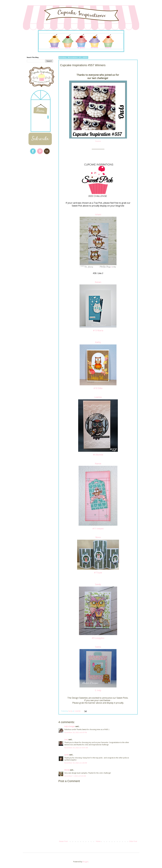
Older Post (133, 841)
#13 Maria (98, 330)
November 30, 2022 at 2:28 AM (76, 763)
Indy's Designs (70, 726)
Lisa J (66, 740)
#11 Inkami (98, 529)
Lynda (67, 755)
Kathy (98, 342)
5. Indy (98, 690)
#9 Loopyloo (98, 638)
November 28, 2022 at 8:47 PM (76, 732)
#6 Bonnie (98, 455)
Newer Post (63, 841)
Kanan (98, 282)
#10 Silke (98, 388)
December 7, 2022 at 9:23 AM (75, 776)
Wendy (67, 770)
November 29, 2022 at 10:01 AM (76, 748)
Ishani (98, 214)
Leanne (98, 397)
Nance (98, 464)
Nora (98, 537)
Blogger (85, 862)
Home (98, 841)
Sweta (98, 647)
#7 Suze (98, 573)
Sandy (98, 584)
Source (98, 141)
